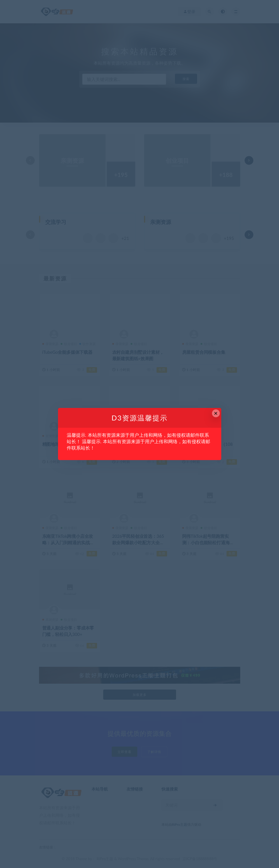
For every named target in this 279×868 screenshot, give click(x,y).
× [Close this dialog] (216, 413)
